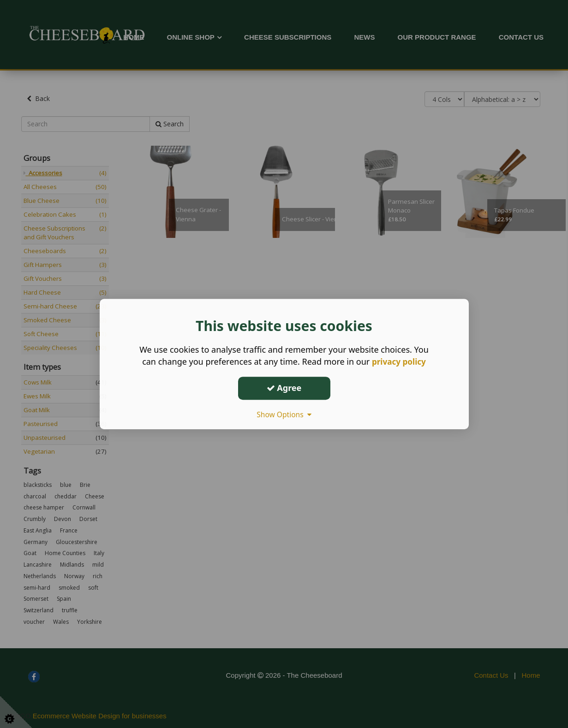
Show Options (284, 414)
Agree (284, 388)
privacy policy (399, 361)
